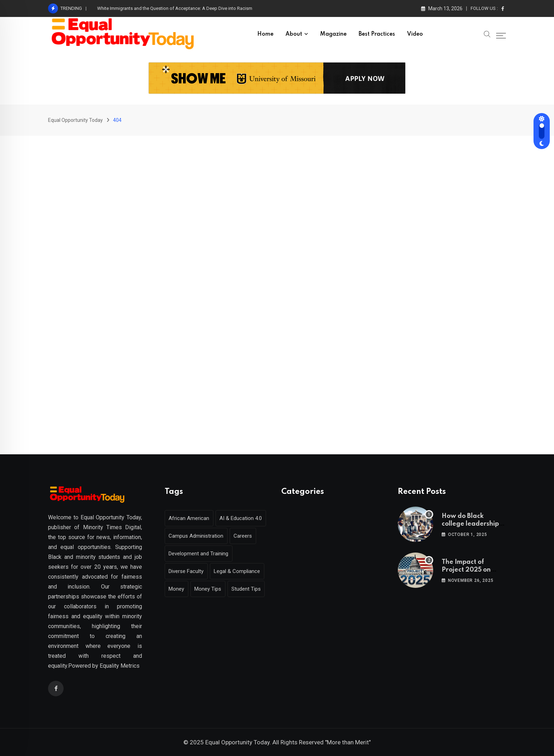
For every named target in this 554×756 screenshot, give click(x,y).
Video (415, 34)
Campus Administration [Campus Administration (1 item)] (197, 536)
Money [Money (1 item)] (177, 589)
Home (265, 34)
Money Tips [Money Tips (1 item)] (211, 589)
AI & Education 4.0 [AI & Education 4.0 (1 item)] (243, 518)
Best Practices (377, 34)
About (294, 34)
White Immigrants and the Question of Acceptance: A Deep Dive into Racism (175, 8)
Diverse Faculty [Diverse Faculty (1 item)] (187, 571)
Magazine (333, 34)
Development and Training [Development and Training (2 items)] (199, 554)
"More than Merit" (348, 742)
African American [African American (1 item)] (190, 518)
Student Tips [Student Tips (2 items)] (251, 589)
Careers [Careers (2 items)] (246, 536)
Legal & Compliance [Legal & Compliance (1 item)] (240, 571)
